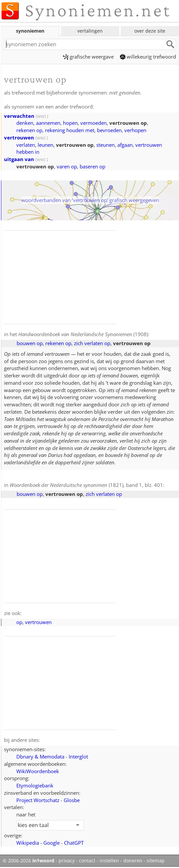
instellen (109, 861)
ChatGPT (74, 843)
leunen (45, 145)
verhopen (135, 130)
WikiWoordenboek (38, 771)
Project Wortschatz (38, 800)
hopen (70, 123)
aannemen (48, 123)
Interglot (78, 757)
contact (87, 861)
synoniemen (30, 31)
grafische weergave (88, 57)
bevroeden (109, 130)
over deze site (150, 31)
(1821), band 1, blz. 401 (86, 485)
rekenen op (29, 130)
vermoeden (93, 123)
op (19, 622)
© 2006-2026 (28, 861)
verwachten (19, 116)
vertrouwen (19, 137)
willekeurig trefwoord (148, 57)
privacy (67, 861)
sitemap (156, 861)
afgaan (125, 145)
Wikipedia (28, 843)
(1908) (83, 334)
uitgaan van (19, 159)
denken (25, 123)
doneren (133, 861)
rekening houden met (70, 130)
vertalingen (90, 31)
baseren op (92, 166)
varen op (67, 166)
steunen (105, 145)
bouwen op (30, 343)
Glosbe (72, 800)
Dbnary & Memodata (40, 757)
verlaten (26, 145)
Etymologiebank (35, 785)
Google (51, 843)
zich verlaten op (92, 343)
